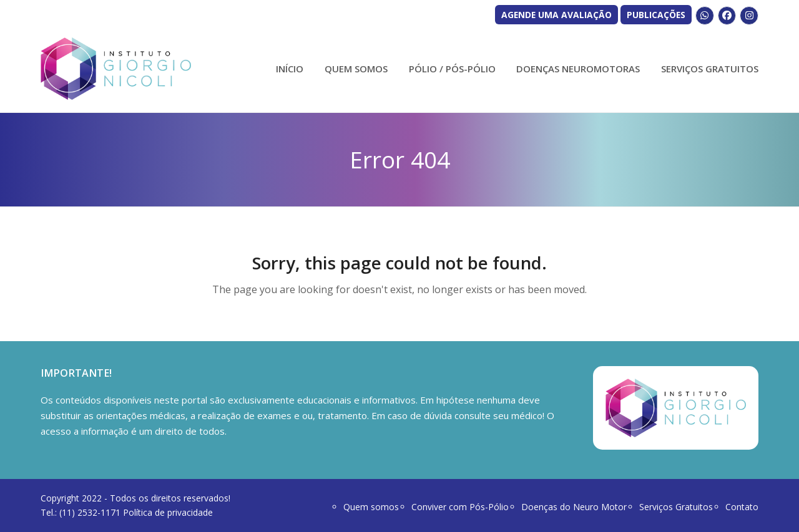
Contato (742, 507)
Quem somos (371, 507)
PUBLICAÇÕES (656, 15)
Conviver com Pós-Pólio (460, 507)
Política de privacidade (168, 512)
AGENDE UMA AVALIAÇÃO (556, 15)
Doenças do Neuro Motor (574, 507)
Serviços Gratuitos (676, 507)
